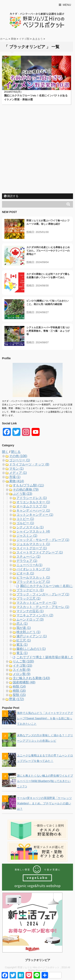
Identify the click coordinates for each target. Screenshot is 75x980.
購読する (11, 196)
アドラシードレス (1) (32, 498)
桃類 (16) (19, 691)
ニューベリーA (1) (29, 565)
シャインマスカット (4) (33, 531)
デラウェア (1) (27, 561)
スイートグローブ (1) (32, 548)
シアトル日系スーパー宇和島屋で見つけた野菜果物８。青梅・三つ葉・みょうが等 (48, 331)
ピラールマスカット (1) (33, 578)
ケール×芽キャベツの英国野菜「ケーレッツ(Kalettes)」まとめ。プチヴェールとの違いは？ (44, 803)
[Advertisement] (37, 154)
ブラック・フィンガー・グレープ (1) (43, 594)
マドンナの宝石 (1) (30, 611)
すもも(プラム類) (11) (28, 485)
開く (5, 452)
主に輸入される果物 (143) (31, 678)
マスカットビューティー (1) (36, 603)
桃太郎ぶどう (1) (28, 632)
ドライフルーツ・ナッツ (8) (29, 464)
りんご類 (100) (23, 661)
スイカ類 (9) (22, 670)
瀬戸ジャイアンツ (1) (32, 636)
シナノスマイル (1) (30, 527)
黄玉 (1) (22, 653)
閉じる (16, 452)
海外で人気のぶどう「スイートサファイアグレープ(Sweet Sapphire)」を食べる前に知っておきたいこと (45, 718)
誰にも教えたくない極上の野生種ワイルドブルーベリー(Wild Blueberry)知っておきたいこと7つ (45, 781)
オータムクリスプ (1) (32, 506)
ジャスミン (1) (27, 536)
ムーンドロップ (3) (30, 619)
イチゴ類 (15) (22, 666)
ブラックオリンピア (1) (33, 582)
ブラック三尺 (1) (28, 598)
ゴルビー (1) (25, 523)
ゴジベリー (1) (20, 460)
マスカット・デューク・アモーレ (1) (43, 607)
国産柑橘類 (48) (24, 682)
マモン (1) (16, 469)
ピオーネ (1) (25, 573)
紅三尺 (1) (24, 640)
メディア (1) (18, 473)
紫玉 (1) (22, 645)
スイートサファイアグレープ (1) (40, 552)
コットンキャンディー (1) (35, 515)
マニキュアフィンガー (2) (35, 615)
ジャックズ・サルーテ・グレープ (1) (43, 540)
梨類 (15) (19, 695)
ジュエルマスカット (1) (33, 544)
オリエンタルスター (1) (33, 502)
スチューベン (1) (28, 557)
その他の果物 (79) (26, 490)
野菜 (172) (17, 699)
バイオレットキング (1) (33, 569)
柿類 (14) (19, 686)
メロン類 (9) (22, 674)
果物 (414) (17, 481)
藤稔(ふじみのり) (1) (31, 649)
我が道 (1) (24, 628)
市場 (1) (15, 477)
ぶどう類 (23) (22, 494)
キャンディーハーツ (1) (33, 510)
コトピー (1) (25, 519)
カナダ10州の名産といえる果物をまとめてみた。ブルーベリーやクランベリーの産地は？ (48, 251)
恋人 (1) (22, 624)
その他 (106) (18, 456)
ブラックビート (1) (30, 590)
